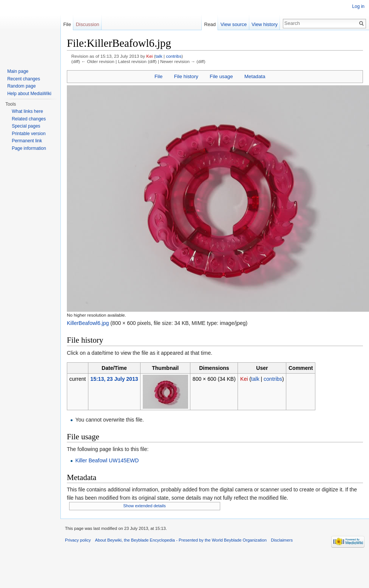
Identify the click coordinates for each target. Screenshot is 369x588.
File (158, 76)
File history (186, 76)
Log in (358, 6)
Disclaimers (282, 540)
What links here (27, 111)
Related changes (29, 119)
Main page (18, 71)
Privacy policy (78, 540)
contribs (174, 56)
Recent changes (24, 79)
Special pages (26, 126)
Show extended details (144, 506)
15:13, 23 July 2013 (114, 379)
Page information (29, 148)
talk (159, 56)
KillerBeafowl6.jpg (88, 323)
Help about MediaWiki (29, 94)
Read (210, 24)
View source (234, 24)
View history (265, 24)
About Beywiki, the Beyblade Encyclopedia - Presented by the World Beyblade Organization (181, 540)
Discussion (88, 24)
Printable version (29, 134)
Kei (149, 56)
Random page (21, 86)
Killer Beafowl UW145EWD (107, 460)
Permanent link (27, 141)
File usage (221, 76)
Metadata (255, 76)
